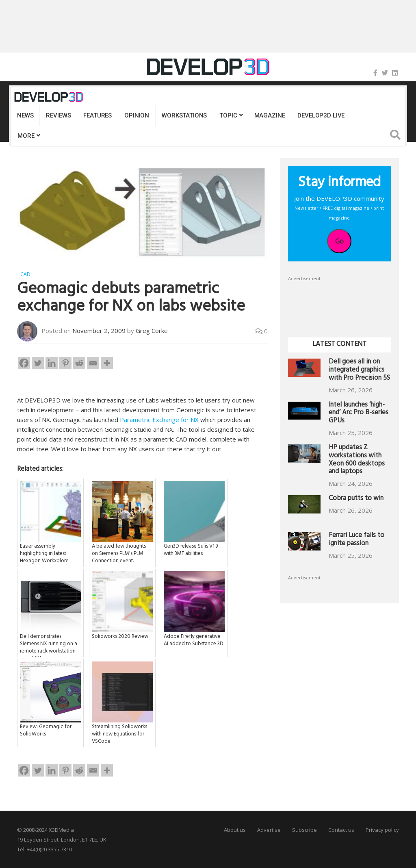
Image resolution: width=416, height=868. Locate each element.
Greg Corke (152, 330)
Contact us (341, 829)
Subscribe (304, 829)
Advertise (269, 829)
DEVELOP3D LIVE (321, 115)
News (25, 115)
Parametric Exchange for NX (159, 419)
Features (97, 115)
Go (339, 241)
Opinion (137, 115)
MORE (26, 136)
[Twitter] (38, 363)
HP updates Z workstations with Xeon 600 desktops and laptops (357, 460)
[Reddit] (79, 363)
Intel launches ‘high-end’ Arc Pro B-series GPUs (359, 414)
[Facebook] (24, 363)
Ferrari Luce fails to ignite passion (356, 540)
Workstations (184, 115)
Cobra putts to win (356, 499)
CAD (25, 274)
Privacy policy (382, 829)
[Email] (93, 363)
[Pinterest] (65, 363)
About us (235, 829)
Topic (228, 115)
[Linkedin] (52, 363)
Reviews (58, 115)
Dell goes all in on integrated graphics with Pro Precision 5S (359, 371)
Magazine (270, 115)
